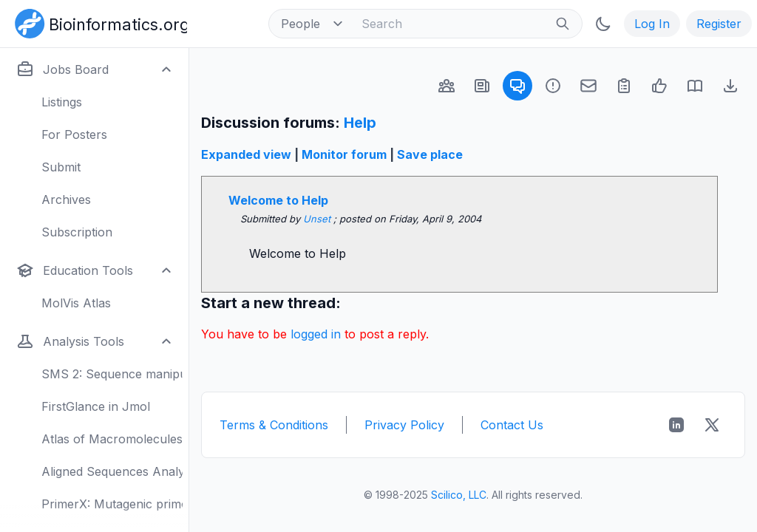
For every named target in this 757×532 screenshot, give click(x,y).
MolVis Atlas (76, 303)
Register (719, 24)
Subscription (77, 232)
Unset (318, 219)
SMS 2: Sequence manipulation (112, 374)
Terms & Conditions (274, 425)
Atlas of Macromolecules (112, 439)
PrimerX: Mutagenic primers (112, 504)
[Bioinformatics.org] (98, 22)
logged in (316, 334)
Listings (62, 102)
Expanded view (246, 154)
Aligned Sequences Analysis (112, 471)
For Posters (74, 134)
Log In (652, 24)
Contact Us (512, 425)
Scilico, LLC (459, 495)
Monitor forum (344, 154)
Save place (430, 154)
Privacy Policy (404, 425)
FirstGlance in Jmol (96, 406)
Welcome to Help (278, 200)
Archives (66, 199)
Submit (61, 167)
